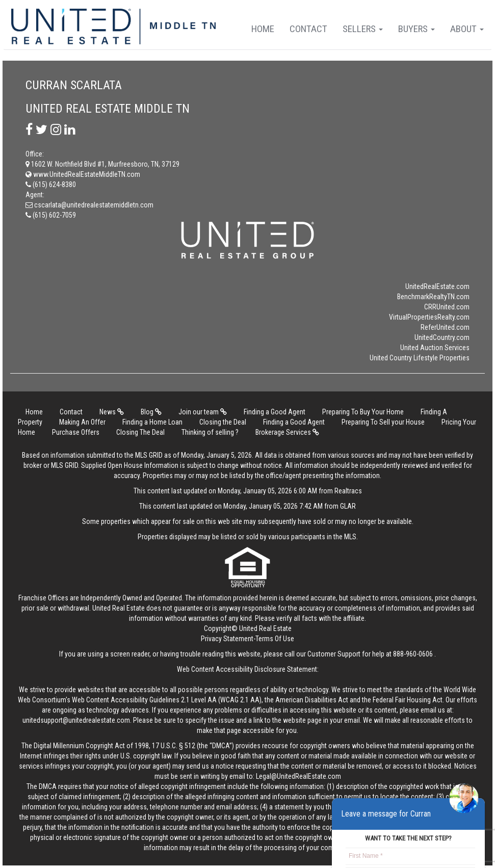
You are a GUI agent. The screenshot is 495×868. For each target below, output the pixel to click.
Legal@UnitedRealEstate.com (298, 776)
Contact (308, 29)
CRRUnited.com (447, 307)
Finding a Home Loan (152, 422)
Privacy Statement (227, 639)
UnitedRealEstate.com (437, 286)
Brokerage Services (287, 432)
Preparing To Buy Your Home (363, 412)
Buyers (416, 29)
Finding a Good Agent (275, 412)
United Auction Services (435, 348)
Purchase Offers (76, 432)
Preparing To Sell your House (383, 422)
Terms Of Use (275, 639)
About (467, 29)
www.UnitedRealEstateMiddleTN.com (83, 174)
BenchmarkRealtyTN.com (433, 297)
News (112, 412)
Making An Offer (82, 422)
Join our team (203, 412)
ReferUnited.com (445, 327)
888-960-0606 (413, 654)
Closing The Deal (140, 432)
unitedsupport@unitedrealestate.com (76, 720)
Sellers (363, 29)
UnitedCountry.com (442, 337)
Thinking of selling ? (210, 432)
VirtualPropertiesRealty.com (429, 317)
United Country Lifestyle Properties (420, 358)
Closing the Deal (223, 422)
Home (263, 29)
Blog (151, 412)
